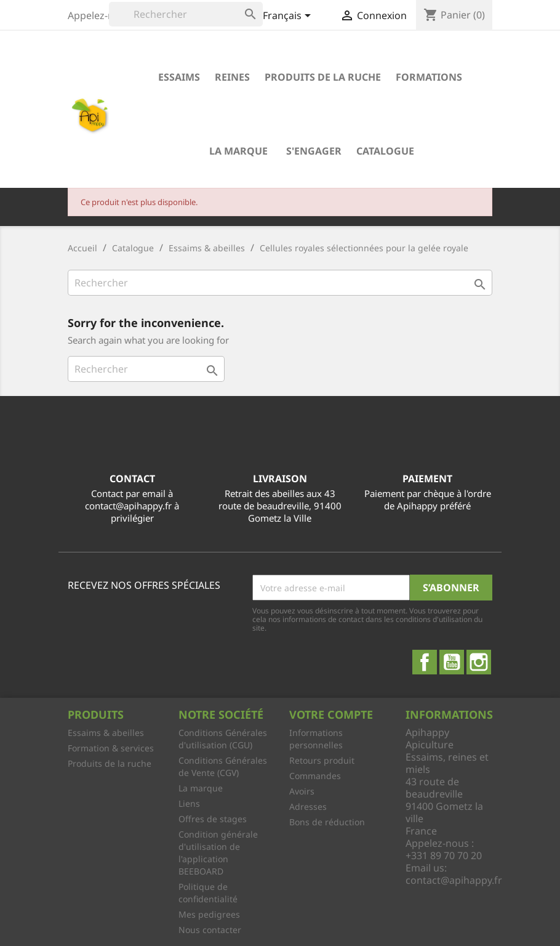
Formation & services (111, 748)
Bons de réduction (327, 822)
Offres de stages (213, 819)
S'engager (314, 151)
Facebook (425, 662)
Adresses (308, 807)
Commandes (315, 776)
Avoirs (302, 791)
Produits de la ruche (323, 77)
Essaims (179, 77)
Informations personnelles (316, 739)
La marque (238, 151)
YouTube (452, 662)
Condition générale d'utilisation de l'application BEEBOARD (218, 853)
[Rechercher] (186, 14)
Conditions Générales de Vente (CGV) (223, 766)
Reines (232, 77)
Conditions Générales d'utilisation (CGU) (223, 739)
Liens (189, 803)
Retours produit (322, 760)
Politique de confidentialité (208, 893)
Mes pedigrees (209, 914)
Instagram (479, 662)
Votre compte (331, 714)
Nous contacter (210, 930)
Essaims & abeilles (106, 733)
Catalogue (385, 151)
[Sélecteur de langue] (289, 17)
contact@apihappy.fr (454, 880)
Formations (429, 77)
